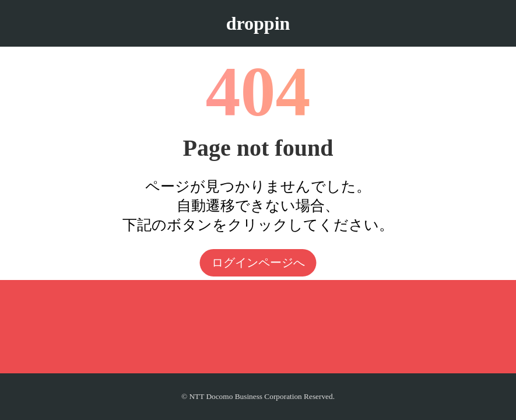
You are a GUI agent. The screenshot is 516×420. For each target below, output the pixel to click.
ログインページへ (258, 262)
